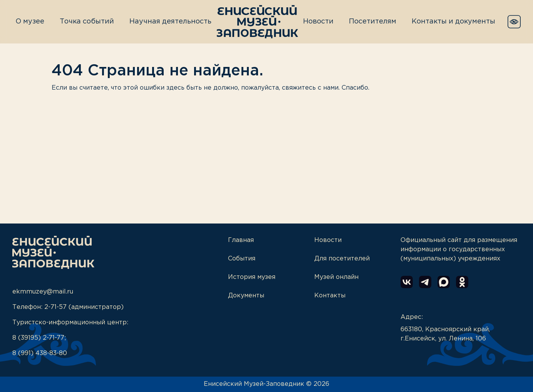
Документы (246, 296)
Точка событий (87, 22)
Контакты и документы (453, 22)
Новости (318, 22)
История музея (252, 277)
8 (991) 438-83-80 (40, 353)
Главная (241, 240)
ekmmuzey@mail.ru (43, 292)
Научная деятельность (170, 22)
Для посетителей (342, 259)
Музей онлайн (336, 277)
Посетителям (373, 22)
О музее (30, 22)
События (242, 259)
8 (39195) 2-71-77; (39, 338)
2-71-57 (55, 307)
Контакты (330, 296)
